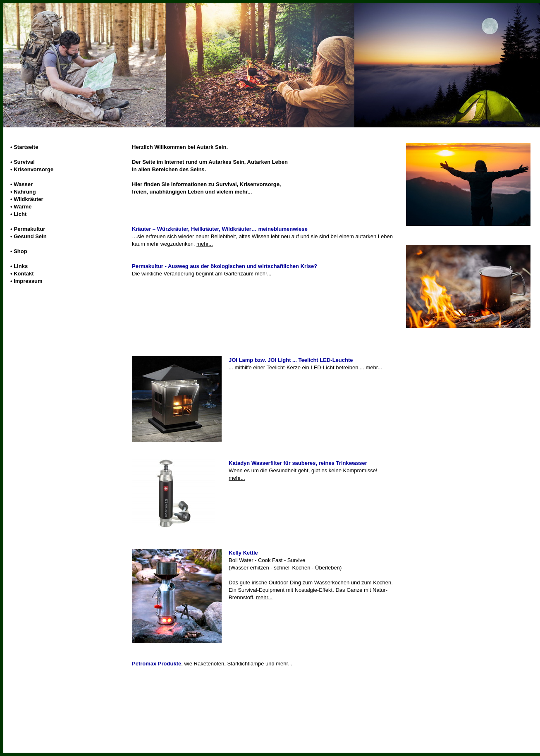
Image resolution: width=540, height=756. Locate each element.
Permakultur (30, 229)
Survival (24, 162)
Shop (20, 251)
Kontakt (24, 274)
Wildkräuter (28, 199)
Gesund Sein (30, 236)
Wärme (23, 207)
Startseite (26, 147)
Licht (20, 214)
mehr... (205, 244)
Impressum (28, 281)
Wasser (23, 184)
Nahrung (25, 192)
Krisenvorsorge (33, 169)
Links (21, 266)
